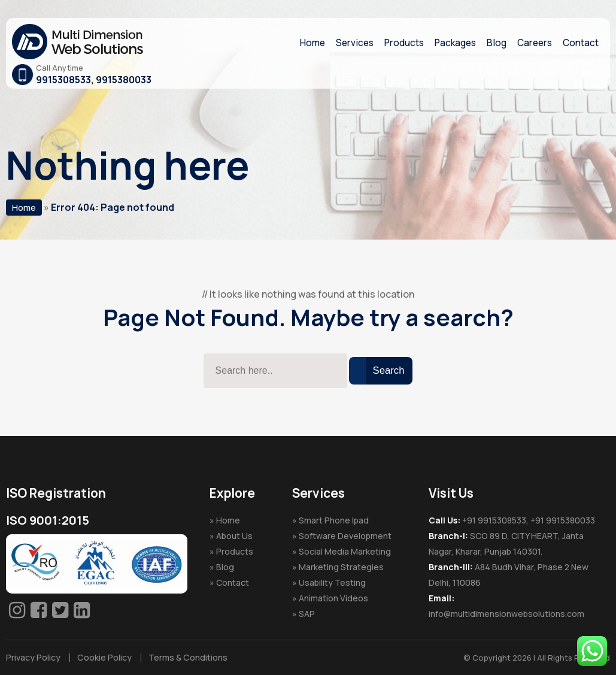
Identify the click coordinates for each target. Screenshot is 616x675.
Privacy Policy (33, 658)
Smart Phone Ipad (334, 520)
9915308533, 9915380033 (94, 80)
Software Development (345, 536)
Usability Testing (332, 582)
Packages (449, 43)
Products (395, 43)
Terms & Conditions (183, 658)
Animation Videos (333, 598)
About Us (234, 536)
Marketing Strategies (341, 567)
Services (343, 43)
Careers (532, 43)
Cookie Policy (102, 658)
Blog (492, 43)
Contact (580, 43)
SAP (307, 614)
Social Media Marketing (345, 551)
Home (299, 43)
